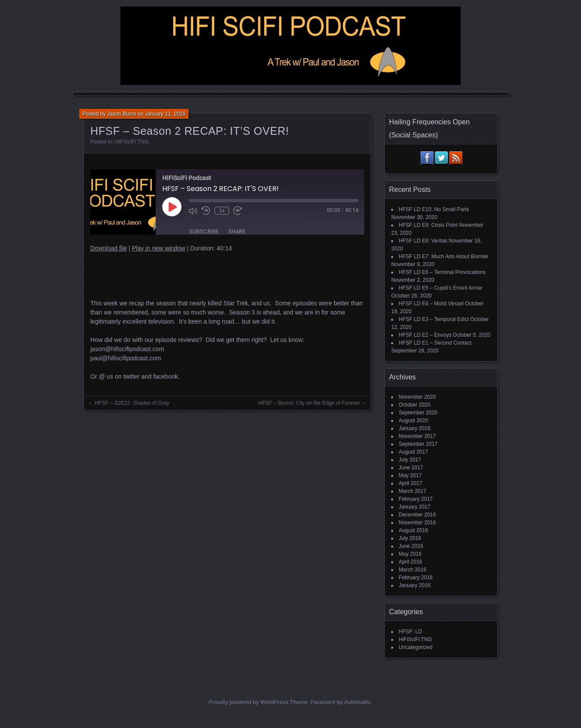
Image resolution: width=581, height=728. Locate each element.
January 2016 (415, 585)
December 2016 (417, 515)
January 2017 (415, 507)
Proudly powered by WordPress (248, 702)
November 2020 (417, 397)
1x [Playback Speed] (222, 211)
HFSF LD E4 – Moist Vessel (431, 304)
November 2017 (417, 436)
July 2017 (410, 460)
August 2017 (413, 452)
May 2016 (410, 554)
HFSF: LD (410, 632)
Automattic (357, 702)
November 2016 (417, 523)
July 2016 (410, 538)
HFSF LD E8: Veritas (423, 241)
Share (237, 231)
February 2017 (416, 499)
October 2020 (415, 405)
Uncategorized (415, 647)
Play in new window (158, 248)
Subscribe (204, 231)
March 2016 (412, 570)
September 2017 (418, 444)
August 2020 (413, 420)
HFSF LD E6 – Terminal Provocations (442, 272)
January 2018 (415, 428)
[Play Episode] (172, 207)
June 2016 (411, 546)
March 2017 (412, 491)
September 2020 (418, 413)
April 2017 (410, 483)
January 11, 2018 (165, 114)
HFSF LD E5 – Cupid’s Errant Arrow (440, 288)
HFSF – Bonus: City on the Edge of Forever (309, 403)
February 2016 (416, 578)
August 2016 (413, 530)
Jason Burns (122, 114)
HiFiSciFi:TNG (132, 142)
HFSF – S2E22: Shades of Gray (132, 403)
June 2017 (411, 468)
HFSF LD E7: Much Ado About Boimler (444, 256)
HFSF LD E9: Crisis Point (428, 225)
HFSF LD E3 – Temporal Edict (434, 319)
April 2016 (410, 562)
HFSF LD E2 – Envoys (425, 335)
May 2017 (410, 475)
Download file (109, 248)
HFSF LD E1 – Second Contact (435, 343)
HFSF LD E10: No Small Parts (434, 209)
